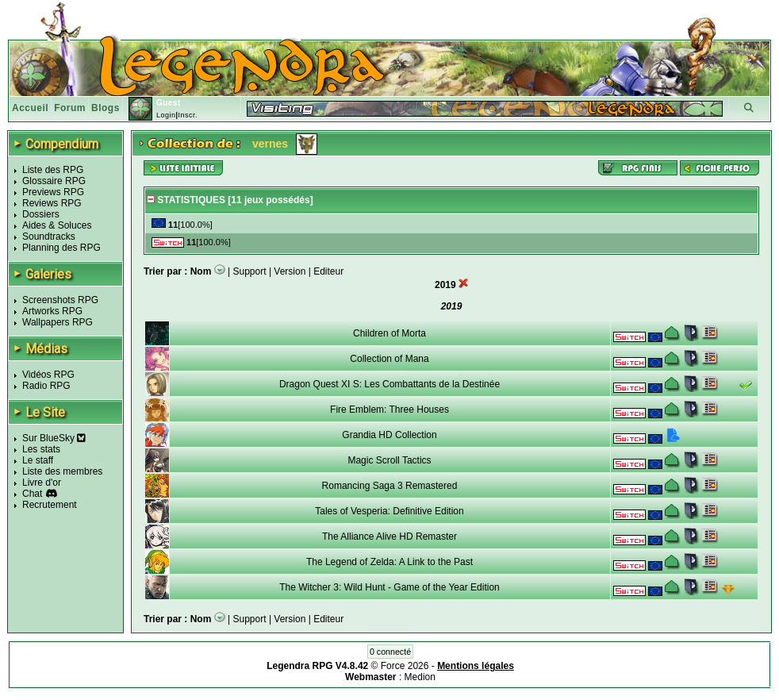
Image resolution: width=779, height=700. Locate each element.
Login (166, 115)
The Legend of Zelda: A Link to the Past (389, 562)
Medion (420, 677)
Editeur (328, 271)
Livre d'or (42, 483)
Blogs (106, 108)
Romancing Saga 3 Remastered (390, 486)
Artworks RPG (52, 311)
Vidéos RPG (48, 375)
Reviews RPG (52, 203)
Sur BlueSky (54, 438)
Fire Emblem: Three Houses (389, 410)
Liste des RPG (53, 170)
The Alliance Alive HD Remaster (389, 537)
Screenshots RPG (60, 300)
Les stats (41, 449)
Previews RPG (53, 192)
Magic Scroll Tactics (389, 460)
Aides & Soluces (57, 225)
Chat (32, 494)
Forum (70, 108)
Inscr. (188, 115)
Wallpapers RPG (58, 322)
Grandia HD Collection (389, 435)
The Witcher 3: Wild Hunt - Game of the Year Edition (389, 587)
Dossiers (41, 214)
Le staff (38, 460)
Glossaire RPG (54, 181)
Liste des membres (62, 471)
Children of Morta (389, 333)
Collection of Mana (389, 359)
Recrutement (50, 505)
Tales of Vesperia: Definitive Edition (389, 511)
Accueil (30, 108)
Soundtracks (49, 237)
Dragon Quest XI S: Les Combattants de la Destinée (389, 384)
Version (290, 271)
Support (250, 271)
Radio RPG (46, 386)
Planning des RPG (61, 248)
